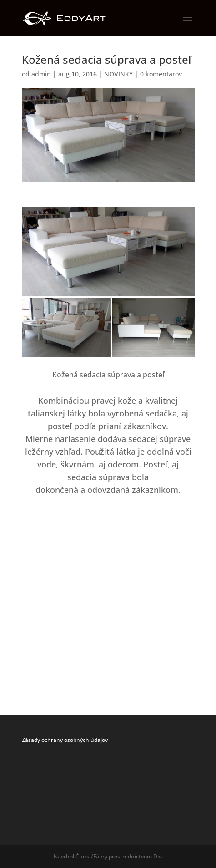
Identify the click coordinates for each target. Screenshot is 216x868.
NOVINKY (118, 74)
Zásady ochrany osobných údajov (65, 740)
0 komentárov (161, 74)
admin (41, 74)
